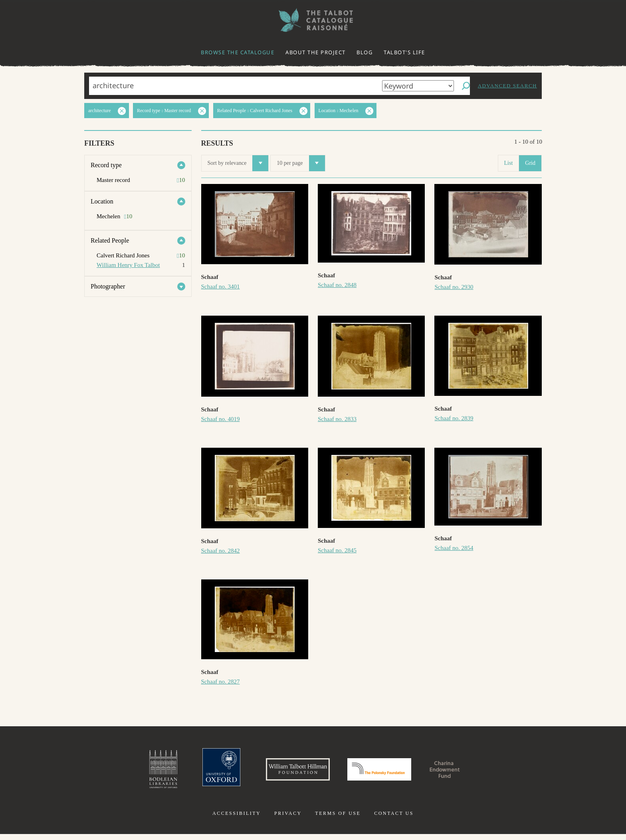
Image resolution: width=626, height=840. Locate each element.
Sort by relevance (238, 163)
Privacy (288, 819)
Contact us (394, 819)
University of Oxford (200, 772)
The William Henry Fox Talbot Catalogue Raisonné (313, 20)
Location (102, 201)
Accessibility (237, 819)
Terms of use (338, 819)
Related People (110, 240)
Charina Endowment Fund (466, 772)
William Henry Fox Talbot (128, 265)
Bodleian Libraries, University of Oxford (137, 772)
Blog (365, 52)
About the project (316, 52)
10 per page (301, 163)
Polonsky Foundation (384, 772)
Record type (106, 165)
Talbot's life (404, 52)
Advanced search (507, 86)
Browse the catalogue (238, 52)
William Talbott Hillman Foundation (287, 772)
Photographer (108, 286)
